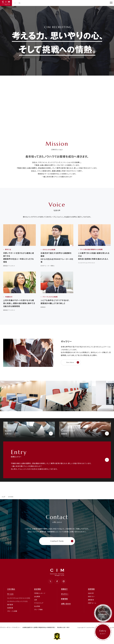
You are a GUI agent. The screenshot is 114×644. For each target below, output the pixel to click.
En (20, 3)
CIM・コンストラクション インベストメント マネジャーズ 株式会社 (6, 3)
